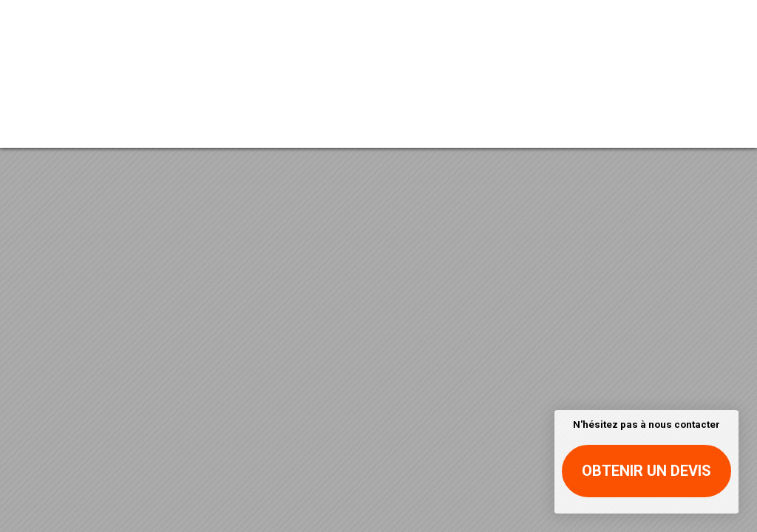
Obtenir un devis (646, 471)
